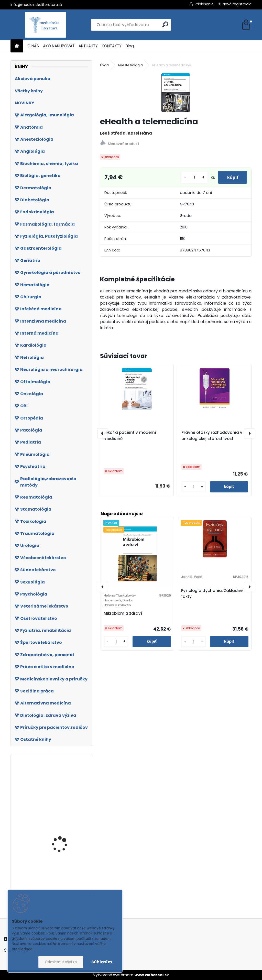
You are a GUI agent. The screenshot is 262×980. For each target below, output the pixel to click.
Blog (130, 46)
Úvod (104, 65)
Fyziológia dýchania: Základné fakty (212, 593)
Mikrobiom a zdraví (123, 613)
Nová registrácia (237, 4)
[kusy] (192, 177)
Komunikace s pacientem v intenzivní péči (64, 842)
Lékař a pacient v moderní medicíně (130, 436)
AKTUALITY (88, 46)
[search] (165, 24)
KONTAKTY (112, 46)
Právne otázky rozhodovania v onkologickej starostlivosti (212, 436)
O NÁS (33, 46)
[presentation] (102, 433)
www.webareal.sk (152, 975)
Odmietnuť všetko (61, 962)
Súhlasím (102, 962)
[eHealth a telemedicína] (176, 93)
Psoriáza (52, 783)
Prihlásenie (204, 4)
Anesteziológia (130, 65)
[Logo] (46, 25)
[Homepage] (17, 46)
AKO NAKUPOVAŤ (59, 46)
